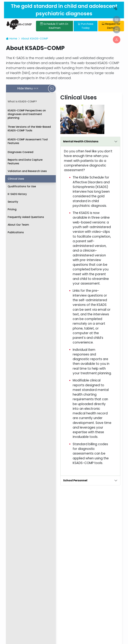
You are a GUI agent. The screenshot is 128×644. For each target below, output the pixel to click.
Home (12, 37)
